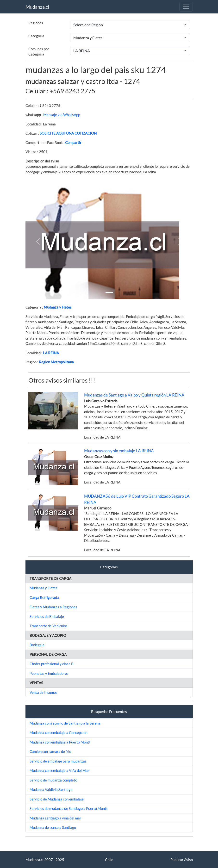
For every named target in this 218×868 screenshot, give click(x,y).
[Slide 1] (109, 293)
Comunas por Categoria (39, 52)
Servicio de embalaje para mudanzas (58, 761)
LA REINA (51, 353)
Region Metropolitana (56, 362)
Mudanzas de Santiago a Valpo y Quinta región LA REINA (134, 395)
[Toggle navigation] (186, 7)
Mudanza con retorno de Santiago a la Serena (65, 723)
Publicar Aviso (182, 860)
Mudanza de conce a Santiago (53, 827)
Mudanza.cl (37, 7)
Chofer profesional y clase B (52, 664)
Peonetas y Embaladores (49, 673)
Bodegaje (37, 645)
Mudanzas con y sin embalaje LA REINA (119, 451)
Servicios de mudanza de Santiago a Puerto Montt (69, 808)
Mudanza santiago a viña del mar (55, 818)
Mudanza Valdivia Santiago (51, 789)
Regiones (36, 23)
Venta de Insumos (44, 692)
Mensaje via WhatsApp (62, 115)
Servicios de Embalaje (47, 616)
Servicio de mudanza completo (53, 780)
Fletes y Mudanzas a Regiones (53, 607)
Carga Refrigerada (44, 597)
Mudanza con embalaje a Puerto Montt (60, 742)
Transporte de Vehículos (49, 626)
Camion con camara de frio (50, 751)
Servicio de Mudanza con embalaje (57, 799)
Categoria (36, 36)
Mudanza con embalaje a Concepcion (58, 732)
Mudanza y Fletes (58, 307)
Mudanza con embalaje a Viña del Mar (59, 770)
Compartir (73, 143)
